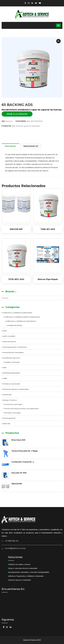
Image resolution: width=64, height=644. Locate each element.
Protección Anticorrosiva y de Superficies (22, 409)
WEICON (7, 424)
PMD (5, 378)
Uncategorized (9, 418)
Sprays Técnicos (10, 400)
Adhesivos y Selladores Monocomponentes (23, 317)
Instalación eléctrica (12, 358)
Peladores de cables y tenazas (19, 564)
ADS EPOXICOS (10, 342)
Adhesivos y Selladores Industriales (18, 313)
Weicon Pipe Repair (48, 279)
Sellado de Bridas (15, 325)
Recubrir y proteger (13, 413)
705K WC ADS (48, 229)
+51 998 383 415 (12, 541)
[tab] (11, 146)
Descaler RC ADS (19, 473)
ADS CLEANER (9, 336)
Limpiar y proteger (12, 362)
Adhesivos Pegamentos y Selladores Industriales (26, 576)
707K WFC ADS (16, 279)
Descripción (10, 146)
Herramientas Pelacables (13, 352)
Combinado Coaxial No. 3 (23, 462)
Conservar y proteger (14, 404)
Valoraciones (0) (31, 146)
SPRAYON (7, 395)
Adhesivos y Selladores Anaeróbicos (21, 321)
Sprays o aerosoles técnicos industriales (23, 568)
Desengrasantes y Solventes (15, 347)
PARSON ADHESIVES (12, 373)
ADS (5, 331)
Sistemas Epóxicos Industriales (16, 389)
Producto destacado (12, 384)
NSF (5, 368)
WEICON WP (16, 229)
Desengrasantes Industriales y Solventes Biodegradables (29, 572)
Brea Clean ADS (18, 440)
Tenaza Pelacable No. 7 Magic (25, 451)
